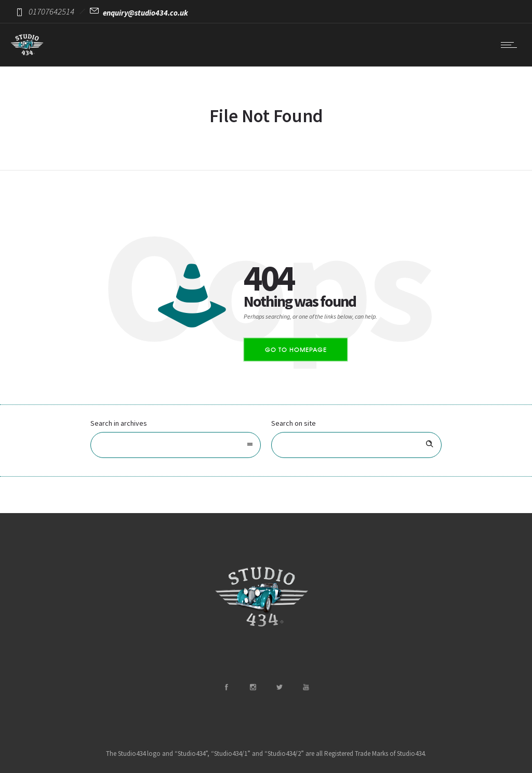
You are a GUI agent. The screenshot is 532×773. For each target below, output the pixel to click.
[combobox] (176, 445)
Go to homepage (296, 349)
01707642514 (51, 11)
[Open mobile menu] (511, 45)
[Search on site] (356, 445)
